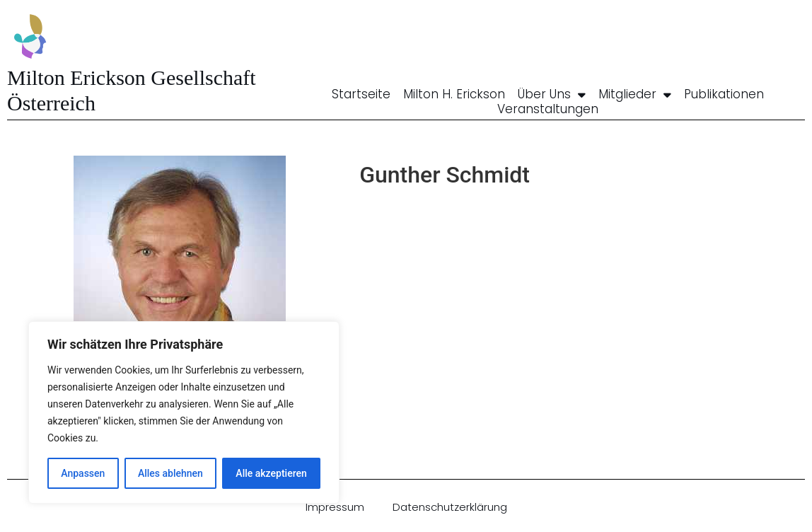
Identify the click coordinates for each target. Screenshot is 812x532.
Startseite (361, 94)
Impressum (335, 507)
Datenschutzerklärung (450, 507)
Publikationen (724, 94)
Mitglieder (635, 94)
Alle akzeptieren (271, 473)
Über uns (552, 94)
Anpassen (83, 473)
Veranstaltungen (548, 109)
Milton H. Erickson (454, 94)
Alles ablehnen (170, 473)
